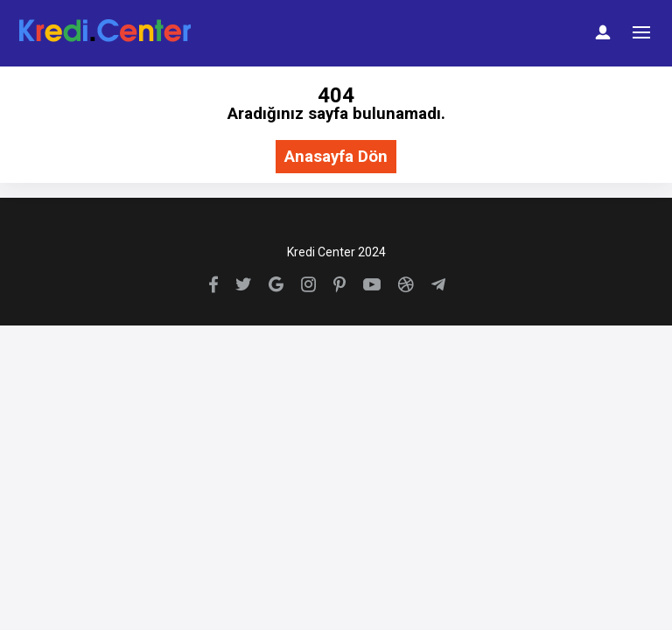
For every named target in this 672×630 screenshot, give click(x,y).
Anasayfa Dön (336, 157)
